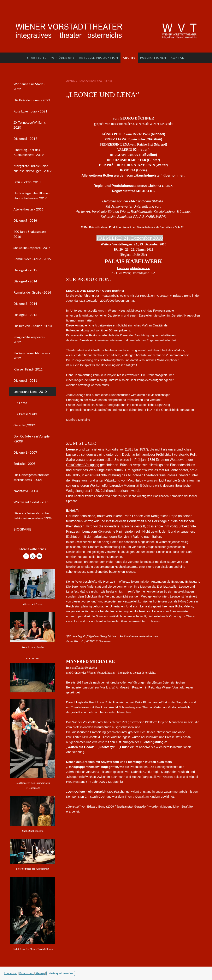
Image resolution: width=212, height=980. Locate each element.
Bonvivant (125, 537)
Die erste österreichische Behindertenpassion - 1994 (33, 516)
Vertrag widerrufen (61, 973)
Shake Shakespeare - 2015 (32, 248)
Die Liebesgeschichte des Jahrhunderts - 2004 (31, 477)
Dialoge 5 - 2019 (25, 138)
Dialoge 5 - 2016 (25, 220)
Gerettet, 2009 (24, 425)
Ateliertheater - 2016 (28, 209)
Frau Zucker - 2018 (27, 182)
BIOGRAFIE (22, 529)
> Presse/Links (27, 414)
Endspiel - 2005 (24, 463)
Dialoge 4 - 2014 (25, 281)
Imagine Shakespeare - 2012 (29, 339)
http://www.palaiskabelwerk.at (133, 268)
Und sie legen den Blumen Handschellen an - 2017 (31, 195)
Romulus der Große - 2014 (32, 292)
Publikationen (153, 58)
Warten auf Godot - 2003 (31, 502)
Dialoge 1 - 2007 (25, 452)
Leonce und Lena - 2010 (30, 391)
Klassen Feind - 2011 (28, 369)
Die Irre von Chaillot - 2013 (33, 326)
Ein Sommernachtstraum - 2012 (32, 356)
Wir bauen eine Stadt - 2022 (29, 86)
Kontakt (179, 58)
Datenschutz (26, 973)
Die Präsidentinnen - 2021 (32, 100)
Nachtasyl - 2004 (26, 491)
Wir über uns (63, 58)
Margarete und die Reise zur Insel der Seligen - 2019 (32, 168)
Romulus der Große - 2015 (32, 259)
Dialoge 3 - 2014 (25, 303)
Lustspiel (73, 455)
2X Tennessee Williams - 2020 (31, 125)
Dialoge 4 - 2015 (25, 270)
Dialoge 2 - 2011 (25, 380)
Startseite (37, 58)
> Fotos (22, 403)
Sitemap (40, 973)
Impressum (11, 973)
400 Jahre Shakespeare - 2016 (31, 234)
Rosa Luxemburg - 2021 (30, 111)
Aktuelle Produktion (99, 58)
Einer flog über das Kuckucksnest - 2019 (28, 152)
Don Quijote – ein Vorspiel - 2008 (32, 439)
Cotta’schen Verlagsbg (83, 465)
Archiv (129, 58)
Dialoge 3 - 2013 (25, 315)
